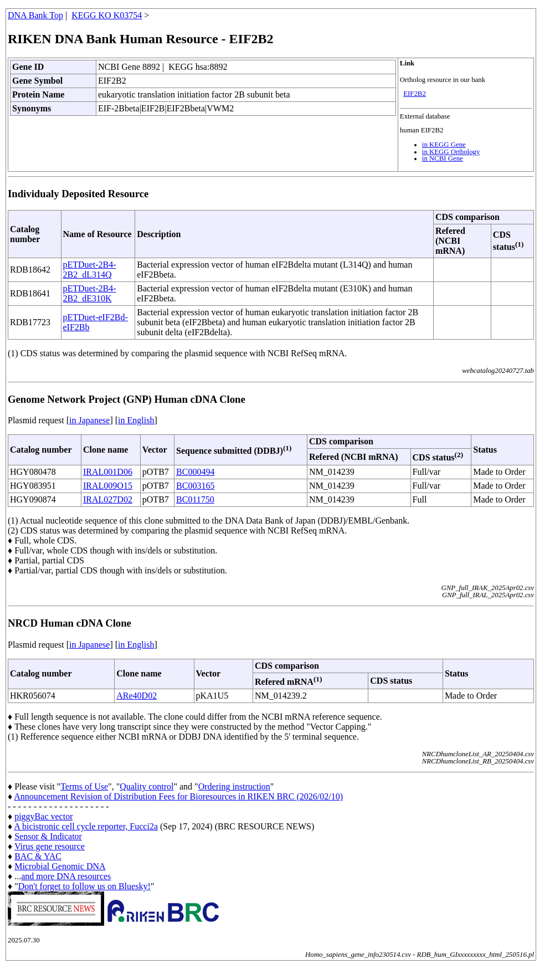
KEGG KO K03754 (107, 15)
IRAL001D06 (108, 472)
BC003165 (195, 486)
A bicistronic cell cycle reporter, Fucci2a (86, 826)
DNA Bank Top (35, 15)
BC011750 (195, 499)
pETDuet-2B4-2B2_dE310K (90, 293)
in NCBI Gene (443, 158)
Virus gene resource (50, 846)
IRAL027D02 (108, 499)
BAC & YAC (38, 856)
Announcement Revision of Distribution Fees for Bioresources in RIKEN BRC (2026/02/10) (178, 796)
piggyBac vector (43, 816)
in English (136, 420)
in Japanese (89, 420)
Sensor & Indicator (48, 836)
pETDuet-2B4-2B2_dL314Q (90, 270)
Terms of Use (84, 786)
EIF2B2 (415, 94)
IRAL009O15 (108, 486)
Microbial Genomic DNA (60, 866)
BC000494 (195, 472)
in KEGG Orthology (451, 152)
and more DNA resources (66, 876)
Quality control (147, 786)
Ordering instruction (234, 786)
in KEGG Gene (444, 145)
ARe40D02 (137, 696)
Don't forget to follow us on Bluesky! (84, 886)
